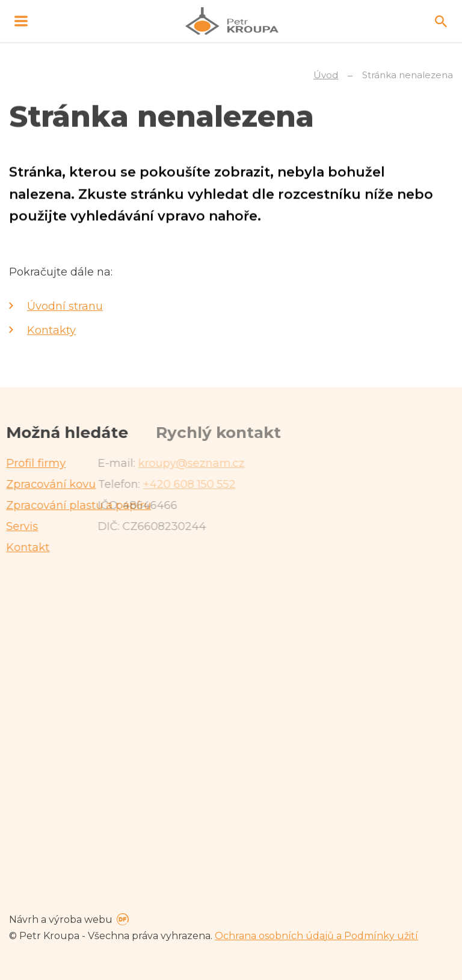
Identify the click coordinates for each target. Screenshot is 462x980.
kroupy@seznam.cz (103, 463)
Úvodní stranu (65, 306)
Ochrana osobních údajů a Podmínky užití (316, 936)
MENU (21, 21)
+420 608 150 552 (100, 484)
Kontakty (51, 330)
